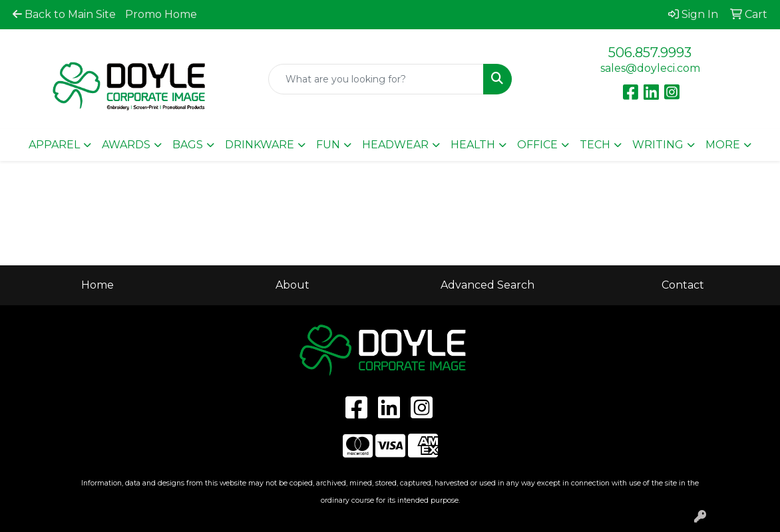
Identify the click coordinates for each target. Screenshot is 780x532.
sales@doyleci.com (650, 68)
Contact (683, 285)
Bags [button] (188, 145)
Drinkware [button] (260, 145)
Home (97, 285)
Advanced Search (487, 285)
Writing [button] (658, 145)
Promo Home (161, 14)
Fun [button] (328, 145)
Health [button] (473, 145)
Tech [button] (595, 145)
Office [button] (537, 145)
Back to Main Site (64, 14)
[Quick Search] (376, 79)
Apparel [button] (54, 145)
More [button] (723, 145)
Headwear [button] (395, 145)
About (292, 285)
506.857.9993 (650, 53)
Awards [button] (126, 145)
